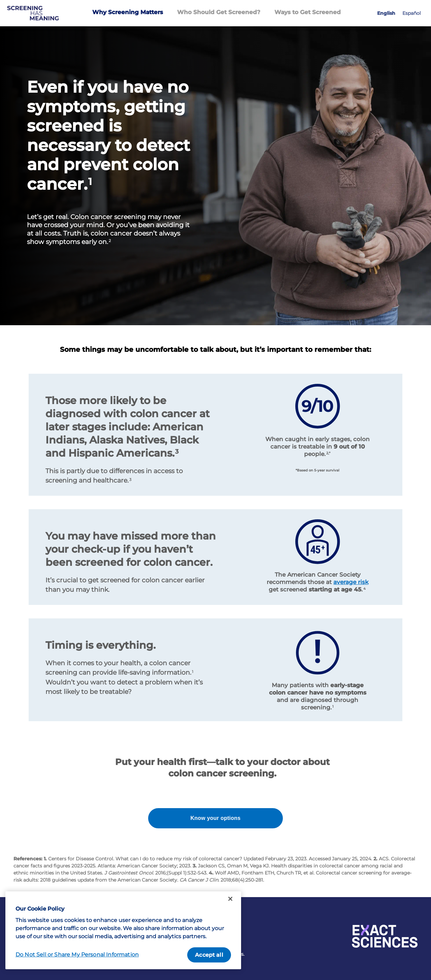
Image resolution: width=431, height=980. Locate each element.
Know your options (215, 818)
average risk (351, 582)
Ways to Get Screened (308, 12)
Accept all (209, 955)
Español (412, 13)
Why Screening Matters (128, 12)
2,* (328, 453)
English (386, 13)
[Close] (230, 899)
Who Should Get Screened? (219, 12)
